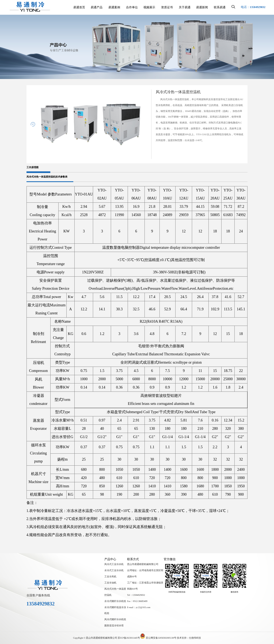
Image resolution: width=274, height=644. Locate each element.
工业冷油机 (110, 583)
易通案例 (114, 7)
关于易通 (185, 7)
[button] (33, 124)
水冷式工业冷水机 (114, 570)
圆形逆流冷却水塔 (114, 626)
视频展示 (149, 7)
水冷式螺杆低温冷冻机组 (115, 610)
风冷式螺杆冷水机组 (115, 619)
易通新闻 (202, 7)
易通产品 (97, 7)
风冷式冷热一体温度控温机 (115, 592)
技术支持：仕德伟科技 (189, 638)
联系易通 (220, 7)
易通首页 (79, 7)
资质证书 (167, 7)
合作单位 (132, 7)
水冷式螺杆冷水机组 (115, 601)
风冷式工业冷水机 (114, 564)
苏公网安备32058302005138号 (158, 638)
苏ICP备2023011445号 (129, 638)
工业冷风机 (110, 577)
